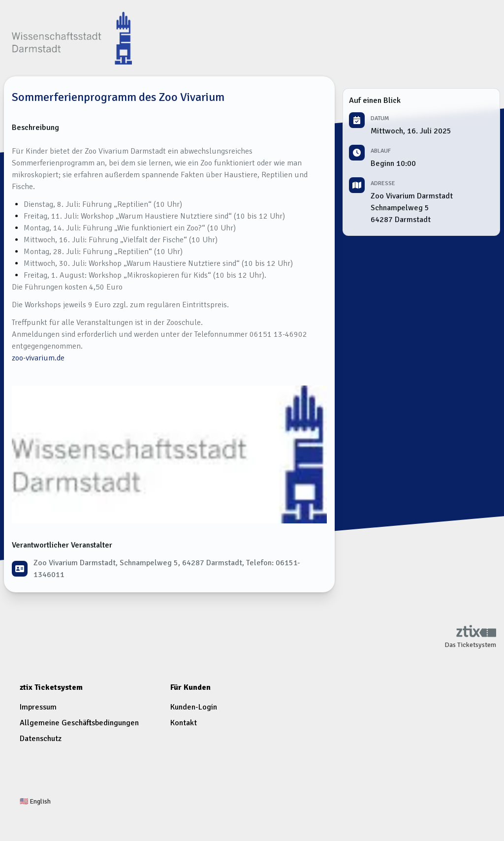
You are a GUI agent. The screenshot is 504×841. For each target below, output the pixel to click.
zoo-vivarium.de (38, 358)
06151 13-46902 (278, 334)
